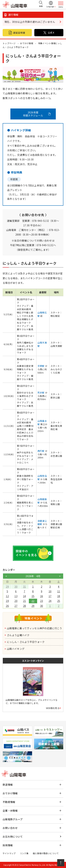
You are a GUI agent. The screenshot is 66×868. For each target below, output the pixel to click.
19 (7, 601)
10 (50, 591)
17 (50, 596)
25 (59, 601)
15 (33, 596)
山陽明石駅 (42, 314)
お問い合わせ (10, 828)
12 (7, 596)
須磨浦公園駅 (42, 523)
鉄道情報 (8, 785)
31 (25, 587)
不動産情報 (9, 802)
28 (25, 606)
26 (7, 606)
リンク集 (24, 853)
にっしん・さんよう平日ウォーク (26, 642)
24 (50, 601)
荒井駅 (41, 393)
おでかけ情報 (27, 43)
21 (25, 601)
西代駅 (41, 451)
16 (42, 596)
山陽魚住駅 (42, 477)
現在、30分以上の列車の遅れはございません (30, 22)
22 (33, 601)
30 (16, 587)
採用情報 (8, 845)
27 (16, 606)
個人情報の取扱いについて (46, 853)
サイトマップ (9, 853)
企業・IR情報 (10, 811)
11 (59, 591)
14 (25, 596)
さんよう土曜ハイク (18, 635)
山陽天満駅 (42, 344)
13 (16, 596)
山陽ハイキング (16, 649)
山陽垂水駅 (42, 423)
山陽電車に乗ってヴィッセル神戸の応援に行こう (34, 628)
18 (59, 596)
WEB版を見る (53, 708)
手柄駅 (41, 366)
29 (7, 587)
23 (42, 601)
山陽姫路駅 (42, 501)
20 (16, 601)
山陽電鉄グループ (13, 819)
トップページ (9, 43)
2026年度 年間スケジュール (33, 114)
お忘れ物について (13, 837)
